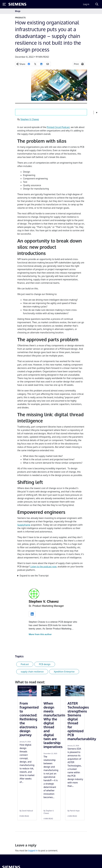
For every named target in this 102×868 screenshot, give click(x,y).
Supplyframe (24, 525)
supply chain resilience (32, 672)
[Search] (97, 4)
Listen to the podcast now (43, 567)
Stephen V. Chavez (30, 119)
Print (76, 64)
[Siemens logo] (17, 4)
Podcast (25, 664)
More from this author (40, 634)
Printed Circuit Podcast (58, 127)
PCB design (45, 664)
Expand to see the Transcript (34, 576)
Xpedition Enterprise (64, 672)
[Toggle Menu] (4, 4)
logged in (33, 851)
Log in (86, 4)
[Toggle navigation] (84, 11)
